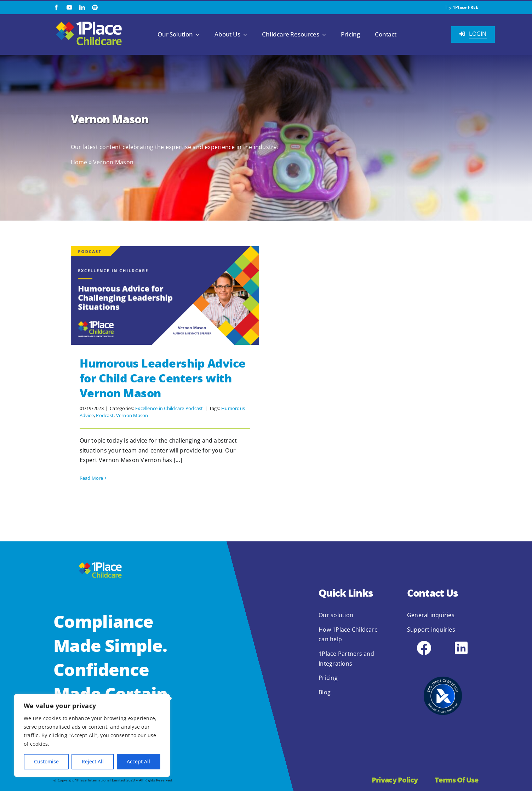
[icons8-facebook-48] (424, 642)
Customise (46, 761)
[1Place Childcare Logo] (89, 22)
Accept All (138, 761)
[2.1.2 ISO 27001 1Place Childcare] (443, 663)
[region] (92, 735)
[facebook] (56, 7)
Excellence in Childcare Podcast (169, 408)
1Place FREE (466, 7)
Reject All (93, 761)
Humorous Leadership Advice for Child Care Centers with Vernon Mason (163, 378)
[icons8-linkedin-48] (461, 642)
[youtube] (69, 7)
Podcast (105, 415)
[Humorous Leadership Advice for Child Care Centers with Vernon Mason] (165, 295)
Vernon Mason (132, 415)
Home (79, 162)
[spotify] (95, 7)
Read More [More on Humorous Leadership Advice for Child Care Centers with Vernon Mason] (91, 478)
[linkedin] (82, 7)
